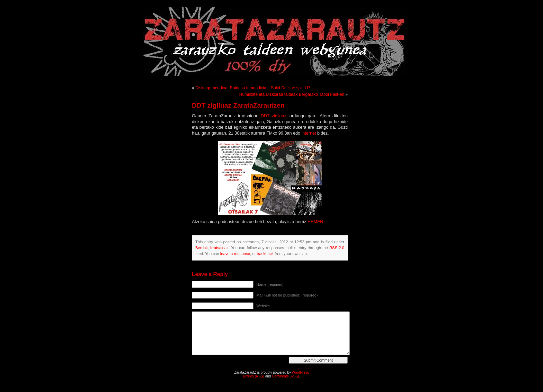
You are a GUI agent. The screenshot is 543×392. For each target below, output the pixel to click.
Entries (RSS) (254, 376)
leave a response (235, 254)
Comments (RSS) (285, 376)
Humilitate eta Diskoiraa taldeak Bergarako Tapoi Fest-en (292, 94)
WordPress (300, 372)
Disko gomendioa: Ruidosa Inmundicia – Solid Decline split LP (253, 88)
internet (309, 133)
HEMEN (315, 222)
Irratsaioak (219, 248)
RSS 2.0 (337, 248)
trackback (265, 254)
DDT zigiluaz (274, 116)
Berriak (202, 248)
